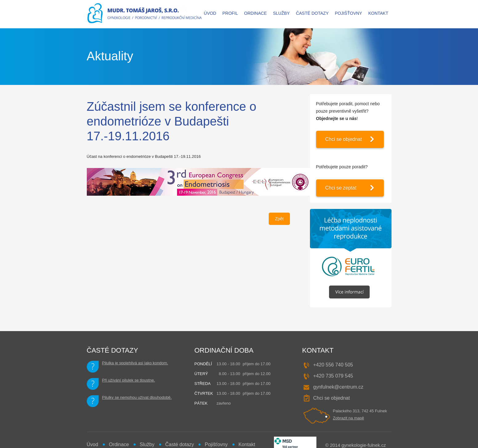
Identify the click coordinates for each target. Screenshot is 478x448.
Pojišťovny (349, 13)
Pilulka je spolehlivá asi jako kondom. (135, 363)
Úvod (210, 13)
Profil (230, 13)
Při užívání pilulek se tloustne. (129, 380)
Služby (281, 13)
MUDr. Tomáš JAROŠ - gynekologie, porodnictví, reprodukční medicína (145, 14)
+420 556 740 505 (333, 365)
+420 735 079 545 (333, 376)
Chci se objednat (344, 139)
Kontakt (378, 13)
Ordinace (255, 13)
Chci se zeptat (341, 188)
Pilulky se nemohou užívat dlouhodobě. (137, 397)
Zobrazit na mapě (349, 418)
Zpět (279, 219)
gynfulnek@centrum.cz (338, 387)
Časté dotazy (312, 13)
